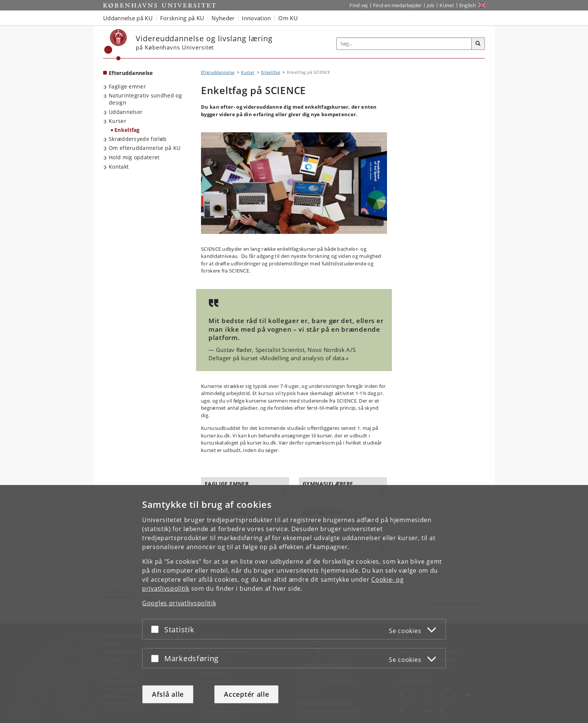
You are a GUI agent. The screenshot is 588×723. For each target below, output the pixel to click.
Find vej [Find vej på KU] (358, 5)
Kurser (118, 121)
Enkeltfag (127, 130)
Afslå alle (168, 694)
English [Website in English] (468, 5)
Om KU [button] (288, 18)
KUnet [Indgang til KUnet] (447, 5)
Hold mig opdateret (134, 157)
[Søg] (478, 44)
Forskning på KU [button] (182, 18)
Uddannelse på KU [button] (128, 18)
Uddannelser (126, 112)
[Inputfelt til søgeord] (404, 44)
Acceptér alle (246, 694)
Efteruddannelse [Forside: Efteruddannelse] (131, 73)
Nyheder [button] (223, 18)
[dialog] (294, 604)
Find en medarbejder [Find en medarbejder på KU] (397, 5)
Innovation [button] (256, 18)
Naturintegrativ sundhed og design (145, 99)
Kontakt (119, 167)
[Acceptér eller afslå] (157, 629)
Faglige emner (127, 86)
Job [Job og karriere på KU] (430, 5)
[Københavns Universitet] (116, 45)
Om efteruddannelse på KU (145, 148)
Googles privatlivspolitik (179, 603)
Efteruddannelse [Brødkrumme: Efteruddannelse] (218, 72)
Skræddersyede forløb (138, 139)
